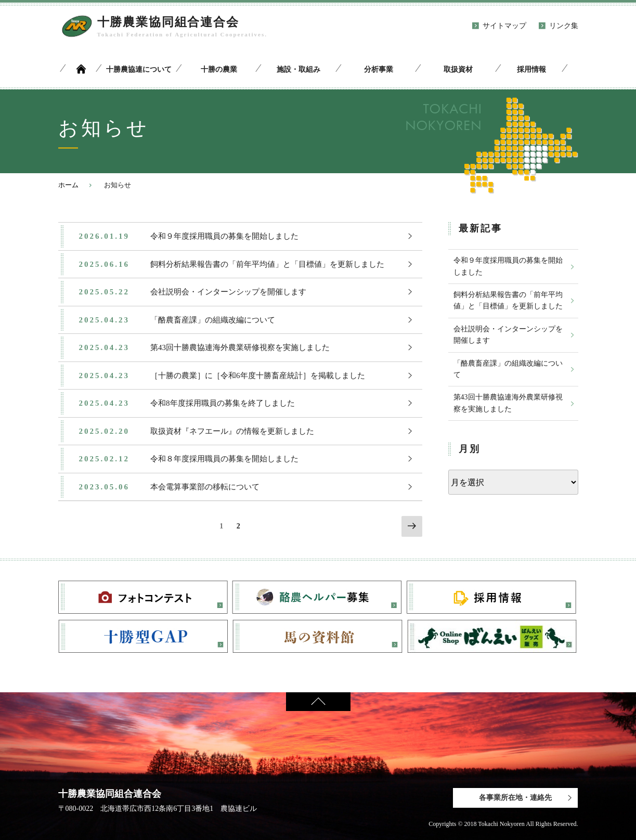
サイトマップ (504, 26)
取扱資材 (458, 69)
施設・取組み (298, 69)
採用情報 (531, 69)
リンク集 (564, 26)
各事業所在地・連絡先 (515, 798)
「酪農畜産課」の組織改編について (508, 369)
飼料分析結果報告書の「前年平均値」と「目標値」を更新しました (508, 300)
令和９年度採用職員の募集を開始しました (508, 266)
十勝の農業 (219, 69)
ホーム (68, 185)
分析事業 (379, 69)
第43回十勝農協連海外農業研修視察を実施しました (508, 403)
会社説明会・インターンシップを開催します (508, 335)
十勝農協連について (139, 69)
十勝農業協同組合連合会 (168, 22)
